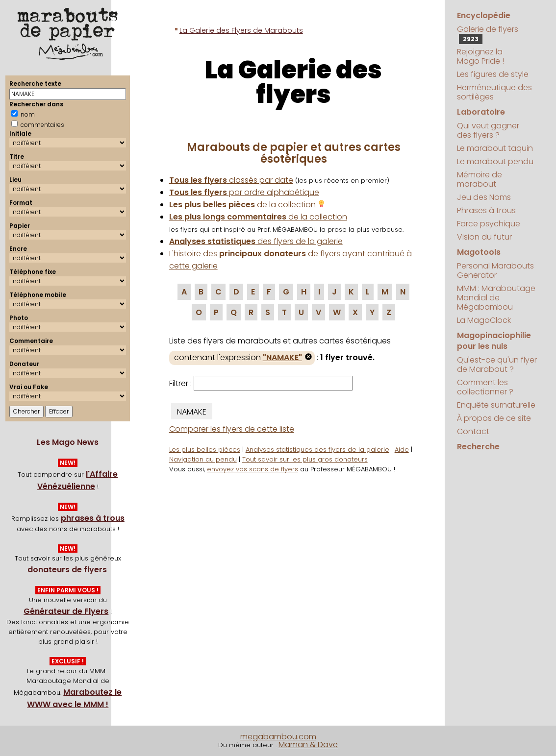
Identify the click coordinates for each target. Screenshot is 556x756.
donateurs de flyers (67, 570)
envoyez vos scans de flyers (253, 469)
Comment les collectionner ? (485, 387)
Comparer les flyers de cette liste (232, 429)
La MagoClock (484, 320)
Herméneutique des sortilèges (494, 92)
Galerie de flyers (488, 34)
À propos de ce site (494, 418)
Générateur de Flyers (66, 611)
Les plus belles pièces (205, 450)
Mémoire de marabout (480, 179)
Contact (473, 431)
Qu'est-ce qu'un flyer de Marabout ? (497, 365)
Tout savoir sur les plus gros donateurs (305, 459)
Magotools (479, 252)
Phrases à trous (486, 210)
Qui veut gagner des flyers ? (488, 130)
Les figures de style (493, 74)
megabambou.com (278, 737)
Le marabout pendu (495, 161)
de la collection (247, 205)
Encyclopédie (484, 15)
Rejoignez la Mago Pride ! (480, 56)
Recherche (478, 447)
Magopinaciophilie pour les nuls (494, 341)
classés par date (231, 180)
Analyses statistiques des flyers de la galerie (317, 450)
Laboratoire (481, 112)
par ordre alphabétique (244, 192)
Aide (402, 450)
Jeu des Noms (484, 197)
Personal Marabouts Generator (495, 270)
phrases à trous (93, 518)
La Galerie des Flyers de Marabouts (241, 30)
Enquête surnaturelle (496, 405)
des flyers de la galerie (256, 241)
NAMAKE (192, 412)
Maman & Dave (308, 744)
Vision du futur (484, 237)
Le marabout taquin (495, 148)
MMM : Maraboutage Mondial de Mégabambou (496, 298)
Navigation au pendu (203, 459)
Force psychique (489, 224)
